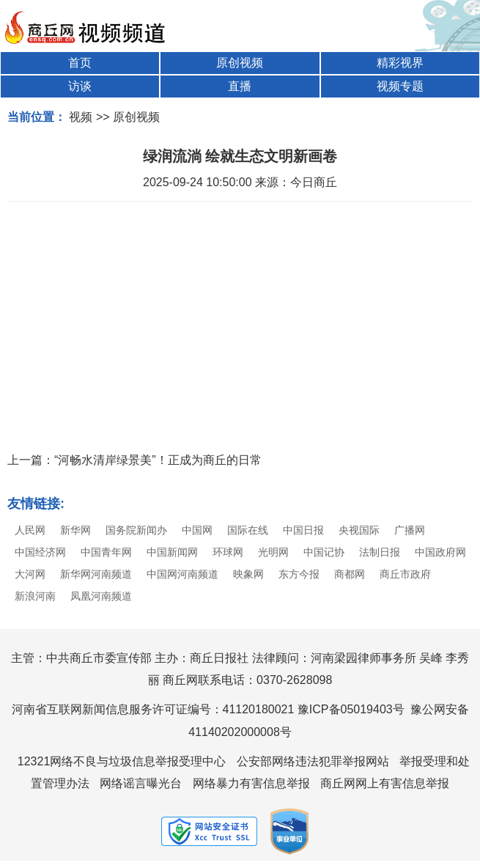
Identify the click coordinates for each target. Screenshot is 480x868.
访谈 (80, 86)
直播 (240, 86)
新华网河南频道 (96, 574)
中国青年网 (106, 552)
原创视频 (240, 63)
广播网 (410, 530)
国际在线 (248, 530)
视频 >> (89, 117)
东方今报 (299, 574)
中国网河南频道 (182, 574)
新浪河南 (35, 596)
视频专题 (400, 86)
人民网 (30, 530)
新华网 (75, 530)
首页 (80, 63)
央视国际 (359, 530)
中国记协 (324, 552)
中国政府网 (440, 552)
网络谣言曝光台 (141, 783)
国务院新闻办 (136, 530)
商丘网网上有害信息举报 (385, 783)
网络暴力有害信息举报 (251, 783)
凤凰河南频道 (101, 596)
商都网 (350, 574)
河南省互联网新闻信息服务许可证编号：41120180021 (153, 709)
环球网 (228, 552)
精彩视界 (400, 63)
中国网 (197, 530)
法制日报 (380, 552)
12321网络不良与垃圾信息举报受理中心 (122, 761)
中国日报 (303, 530)
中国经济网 (40, 552)
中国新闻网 (172, 552)
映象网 (248, 574)
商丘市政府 (405, 574)
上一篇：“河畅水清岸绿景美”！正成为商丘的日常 (134, 460)
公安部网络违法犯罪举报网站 (313, 761)
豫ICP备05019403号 (351, 709)
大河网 (30, 574)
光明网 (273, 552)
